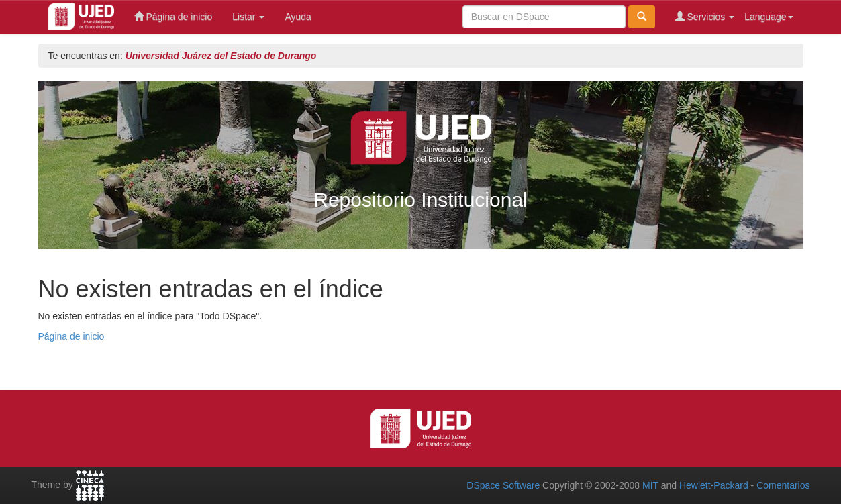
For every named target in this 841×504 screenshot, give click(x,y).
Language (769, 17)
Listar (248, 17)
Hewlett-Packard (714, 485)
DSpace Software (503, 485)
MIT (650, 485)
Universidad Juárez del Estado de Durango (221, 56)
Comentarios (783, 485)
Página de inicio (174, 16)
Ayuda (298, 17)
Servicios (705, 16)
